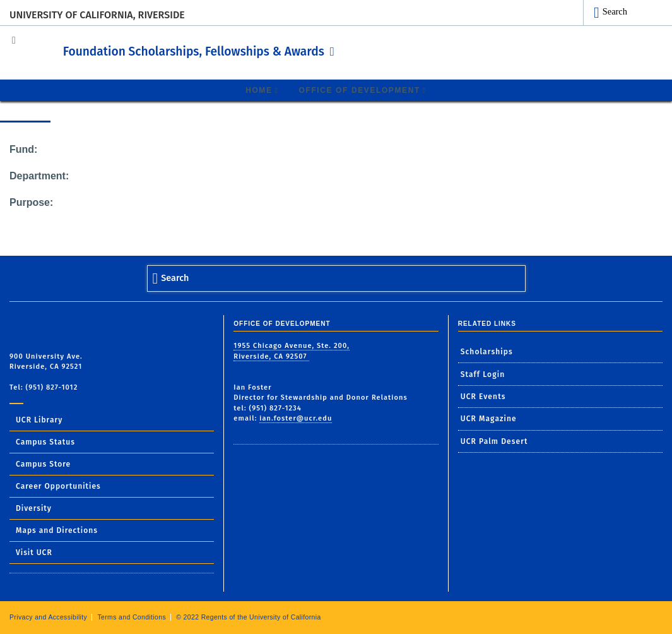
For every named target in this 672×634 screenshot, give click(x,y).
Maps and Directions (57, 530)
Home (259, 90)
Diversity (34, 508)
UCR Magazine (489, 419)
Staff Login (483, 374)
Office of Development (360, 90)
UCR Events (483, 396)
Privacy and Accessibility (48, 617)
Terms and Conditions (132, 617)
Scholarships (487, 351)
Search (615, 11)
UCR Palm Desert (494, 441)
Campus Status (45, 441)
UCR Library (39, 419)
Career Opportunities (58, 486)
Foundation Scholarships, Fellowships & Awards (242, 50)
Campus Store (43, 464)
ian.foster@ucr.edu (296, 418)
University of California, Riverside (97, 15)
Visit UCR (34, 552)
